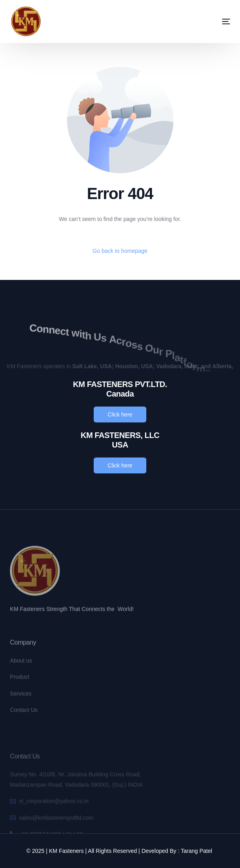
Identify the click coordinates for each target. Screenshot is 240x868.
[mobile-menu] (214, 22)
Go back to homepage (120, 251)
